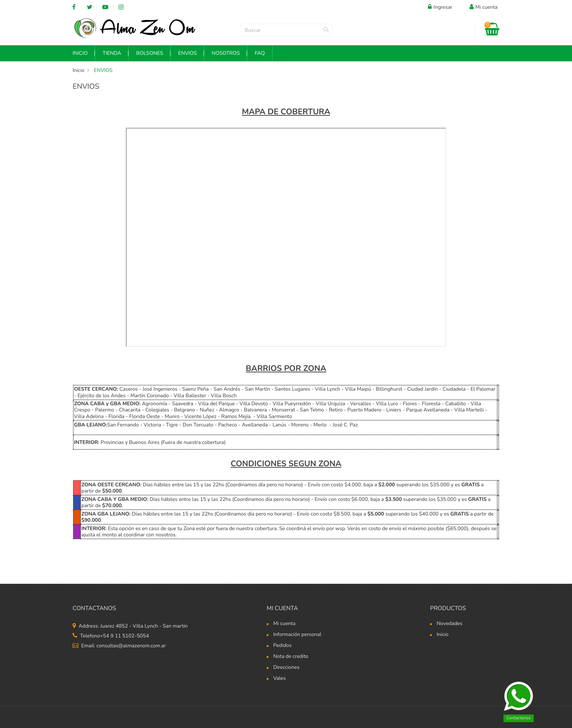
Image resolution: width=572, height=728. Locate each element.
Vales (280, 679)
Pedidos (282, 646)
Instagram (121, 7)
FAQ (260, 53)
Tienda (112, 53)
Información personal (297, 635)
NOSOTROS (226, 53)
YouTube (105, 7)
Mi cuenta (282, 608)
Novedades (450, 624)
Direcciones (286, 668)
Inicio (442, 635)
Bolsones (150, 53)
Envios (187, 53)
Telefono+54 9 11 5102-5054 (111, 636)
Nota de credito (291, 657)
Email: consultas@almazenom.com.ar (119, 646)
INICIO (80, 53)
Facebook (74, 7)
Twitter (90, 7)
